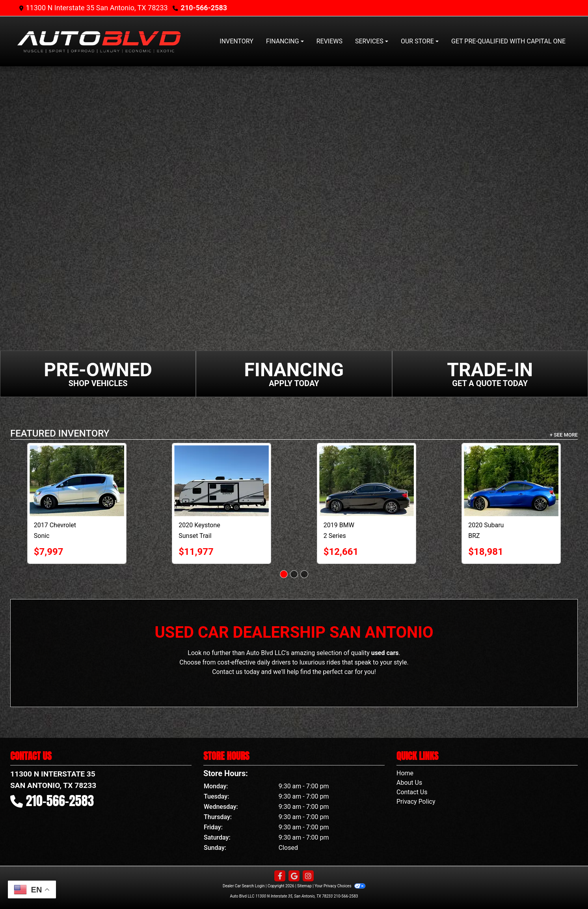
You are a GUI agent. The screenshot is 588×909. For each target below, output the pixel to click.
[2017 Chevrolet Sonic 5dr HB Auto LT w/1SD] (149, 481)
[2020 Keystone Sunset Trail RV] (293, 481)
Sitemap (304, 886)
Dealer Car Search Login (244, 886)
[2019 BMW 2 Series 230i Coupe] (438, 481)
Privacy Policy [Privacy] (416, 802)
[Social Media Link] (308, 876)
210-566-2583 (204, 8)
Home (405, 773)
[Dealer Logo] (99, 41)
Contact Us (412, 792)
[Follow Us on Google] (294, 876)
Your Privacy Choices (340, 886)
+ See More (564, 435)
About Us (409, 783)
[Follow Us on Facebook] (280, 876)
